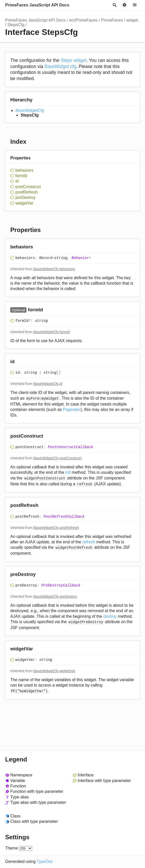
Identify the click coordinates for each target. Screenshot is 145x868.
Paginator (72, 409)
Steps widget (74, 60)
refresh (89, 542)
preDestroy (25, 197)
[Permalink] (38, 247)
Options (124, 5)
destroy (110, 616)
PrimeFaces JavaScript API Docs (37, 5)
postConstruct (28, 187)
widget (132, 20)
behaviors (24, 170)
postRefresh (26, 192)
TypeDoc (45, 861)
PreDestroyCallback (61, 585)
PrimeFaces (112, 20)
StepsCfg (16, 25)
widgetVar (24, 203)
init (68, 472)
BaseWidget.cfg (60, 66)
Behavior (80, 258)
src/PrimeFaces (83, 20)
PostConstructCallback (70, 447)
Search (114, 5)
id (17, 181)
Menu (135, 5)
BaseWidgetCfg (30, 110)
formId (21, 176)
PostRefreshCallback (64, 517)
